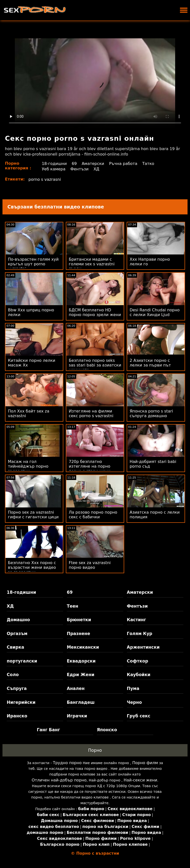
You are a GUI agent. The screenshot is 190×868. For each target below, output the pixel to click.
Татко (148, 164)
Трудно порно (67, 763)
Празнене (78, 634)
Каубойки (139, 675)
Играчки (77, 716)
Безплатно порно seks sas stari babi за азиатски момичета (95, 365)
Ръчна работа (123, 164)
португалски (22, 661)
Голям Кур (140, 634)
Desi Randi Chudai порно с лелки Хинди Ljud (155, 312)
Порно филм (145, 763)
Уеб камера (54, 169)
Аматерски (93, 164)
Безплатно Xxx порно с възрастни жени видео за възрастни (32, 567)
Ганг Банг (48, 730)
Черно (134, 702)
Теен (72, 606)
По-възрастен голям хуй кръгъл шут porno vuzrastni (33, 264)
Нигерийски (21, 702)
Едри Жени (81, 675)
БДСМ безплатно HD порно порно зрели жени (95, 312)
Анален (76, 688)
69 (74, 164)
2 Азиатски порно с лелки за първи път (150, 363)
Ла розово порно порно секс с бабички (93, 515)
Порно (95, 750)
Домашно (18, 620)
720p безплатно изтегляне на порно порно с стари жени (90, 466)
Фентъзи (80, 169)
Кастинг (137, 620)
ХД (96, 169)
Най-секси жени (141, 780)
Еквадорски (81, 661)
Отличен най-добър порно (59, 780)
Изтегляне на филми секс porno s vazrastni (91, 413)
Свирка (15, 647)
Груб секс (139, 716)
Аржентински (143, 647)
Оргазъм (17, 634)
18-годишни (54, 164)
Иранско (17, 716)
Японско (107, 730)
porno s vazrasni (45, 179)
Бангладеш (81, 702)
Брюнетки (79, 620)
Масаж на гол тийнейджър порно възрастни (28, 466)
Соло (13, 675)
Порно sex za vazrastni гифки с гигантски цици (33, 515)
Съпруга (17, 688)
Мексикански (83, 647)
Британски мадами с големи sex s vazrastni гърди (92, 264)
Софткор (138, 661)
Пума (133, 688)
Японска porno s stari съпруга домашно (151, 413)
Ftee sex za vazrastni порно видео (90, 565)
